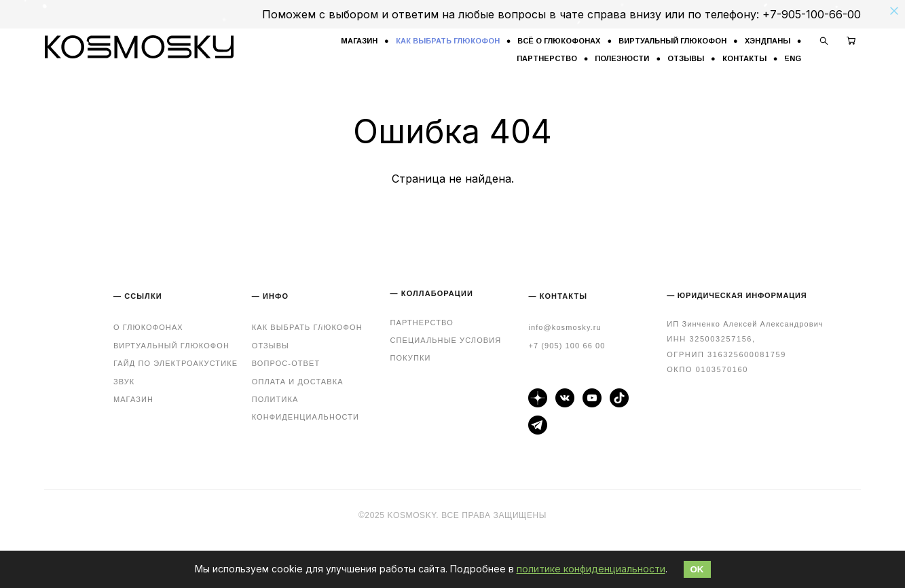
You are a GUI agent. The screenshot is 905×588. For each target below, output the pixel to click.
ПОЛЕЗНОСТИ (622, 58)
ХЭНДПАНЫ (768, 41)
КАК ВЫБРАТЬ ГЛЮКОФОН (448, 41)
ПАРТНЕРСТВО (547, 58)
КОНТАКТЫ (744, 58)
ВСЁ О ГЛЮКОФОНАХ (559, 41)
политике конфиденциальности (591, 569)
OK (697, 569)
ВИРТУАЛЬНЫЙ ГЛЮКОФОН (672, 41)
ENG (793, 58)
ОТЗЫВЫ (686, 58)
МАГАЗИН (359, 41)
